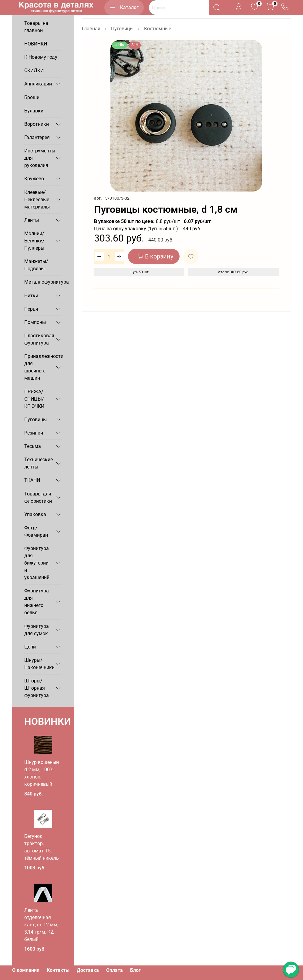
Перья (31, 309)
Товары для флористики (38, 497)
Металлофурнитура (38, 282)
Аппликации (38, 84)
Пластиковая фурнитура (38, 339)
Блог (135, 970)
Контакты (58, 970)
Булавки (34, 111)
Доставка (88, 970)
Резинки (34, 433)
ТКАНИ (32, 480)
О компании (26, 970)
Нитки (31, 296)
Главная (91, 29)
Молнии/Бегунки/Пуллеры (34, 241)
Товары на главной (36, 27)
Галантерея (37, 137)
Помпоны (35, 322)
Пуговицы (122, 29)
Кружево (34, 179)
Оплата (114, 970)
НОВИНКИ (36, 44)
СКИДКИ (34, 70)
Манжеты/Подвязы (36, 265)
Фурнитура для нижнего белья (37, 602)
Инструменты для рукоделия (38, 158)
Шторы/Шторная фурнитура (37, 688)
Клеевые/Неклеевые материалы (37, 200)
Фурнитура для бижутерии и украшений (37, 563)
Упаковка (35, 514)
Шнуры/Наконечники (38, 664)
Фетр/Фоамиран (36, 531)
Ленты (32, 220)
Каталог (124, 8)
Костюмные (158, 29)
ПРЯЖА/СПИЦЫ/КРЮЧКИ (34, 399)
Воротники (37, 124)
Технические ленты (38, 463)
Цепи (30, 647)
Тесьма (33, 446)
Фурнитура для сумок (37, 630)
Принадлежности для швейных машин (38, 367)
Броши (32, 97)
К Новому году (41, 57)
